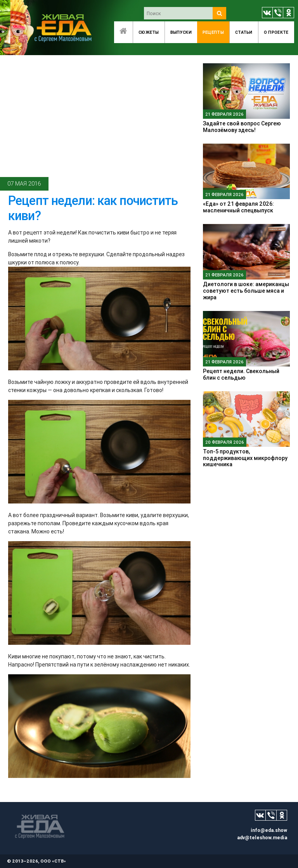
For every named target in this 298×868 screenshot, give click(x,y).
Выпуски (181, 32)
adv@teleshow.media (262, 838)
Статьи (244, 32)
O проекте (276, 32)
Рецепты (213, 32)
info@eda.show (269, 830)
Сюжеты (149, 32)
